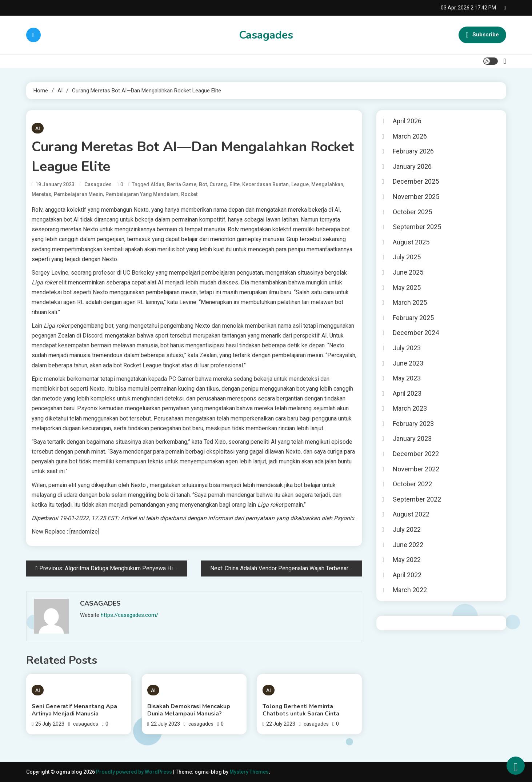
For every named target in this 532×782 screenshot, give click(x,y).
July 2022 (407, 529)
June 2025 (408, 272)
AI (38, 128)
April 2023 (407, 393)
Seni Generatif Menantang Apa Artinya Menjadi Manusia (74, 710)
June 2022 (408, 545)
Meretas (41, 194)
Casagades (266, 35)
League (300, 184)
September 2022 (417, 499)
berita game (182, 184)
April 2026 (407, 121)
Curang (218, 184)
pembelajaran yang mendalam (142, 194)
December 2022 (416, 454)
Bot (203, 184)
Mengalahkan (327, 184)
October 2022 (412, 484)
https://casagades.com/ (129, 615)
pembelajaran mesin (78, 194)
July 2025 (407, 257)
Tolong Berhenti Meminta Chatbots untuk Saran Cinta (301, 710)
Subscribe (482, 35)
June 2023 (408, 363)
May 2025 (407, 288)
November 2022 (416, 469)
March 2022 (410, 590)
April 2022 (407, 575)
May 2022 (407, 560)
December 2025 (416, 181)
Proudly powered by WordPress (135, 772)
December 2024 (416, 333)
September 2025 (417, 227)
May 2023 (407, 378)
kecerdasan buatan (265, 184)
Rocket (189, 194)
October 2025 (412, 212)
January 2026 (412, 166)
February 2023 (413, 424)
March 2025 (410, 302)
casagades (98, 184)
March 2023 (410, 408)
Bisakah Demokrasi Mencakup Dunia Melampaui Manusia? (189, 710)
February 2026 (413, 151)
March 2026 (410, 136)
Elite (235, 184)
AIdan (157, 184)
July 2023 (407, 348)
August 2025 (411, 242)
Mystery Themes (249, 772)
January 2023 (412, 438)
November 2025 (416, 197)
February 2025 (413, 318)
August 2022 (411, 514)
